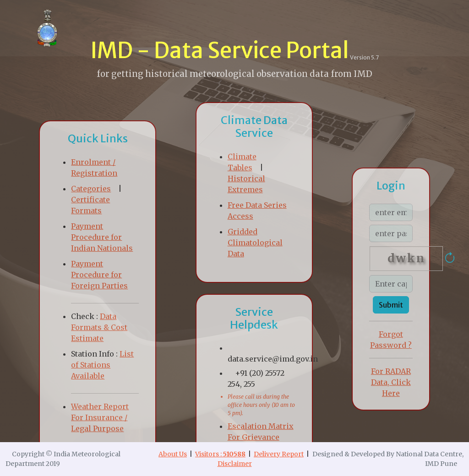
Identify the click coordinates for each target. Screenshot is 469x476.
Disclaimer (235, 464)
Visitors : (220, 454)
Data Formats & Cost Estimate (99, 327)
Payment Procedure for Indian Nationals (102, 237)
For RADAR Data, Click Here (391, 382)
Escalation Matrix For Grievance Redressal (261, 437)
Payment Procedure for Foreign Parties (99, 275)
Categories (91, 189)
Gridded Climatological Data (255, 243)
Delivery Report (279, 454)
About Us (173, 454)
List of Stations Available (102, 365)
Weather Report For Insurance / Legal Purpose (100, 417)
